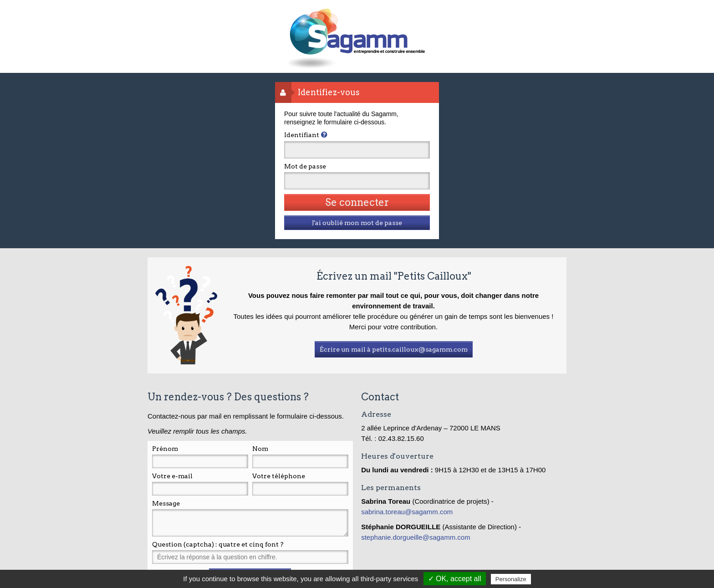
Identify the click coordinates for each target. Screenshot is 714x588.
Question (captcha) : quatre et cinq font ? (218, 544)
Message (166, 503)
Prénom (165, 449)
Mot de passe (305, 166)
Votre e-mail (172, 476)
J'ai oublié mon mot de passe (357, 223)
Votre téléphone (279, 476)
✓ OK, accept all (455, 579)
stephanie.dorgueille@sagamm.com (416, 537)
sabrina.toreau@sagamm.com (408, 512)
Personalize (511, 579)
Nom (260, 449)
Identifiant (302, 135)
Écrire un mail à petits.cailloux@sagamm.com (394, 349)
